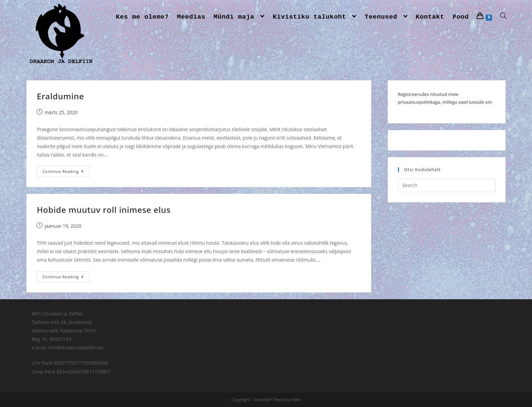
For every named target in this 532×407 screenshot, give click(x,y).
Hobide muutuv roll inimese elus (103, 210)
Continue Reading (63, 171)
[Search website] (503, 17)
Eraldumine (60, 96)
